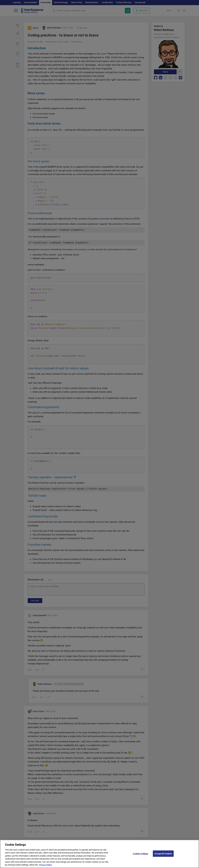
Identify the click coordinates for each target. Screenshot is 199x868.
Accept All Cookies (163, 856)
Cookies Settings (140, 856)
